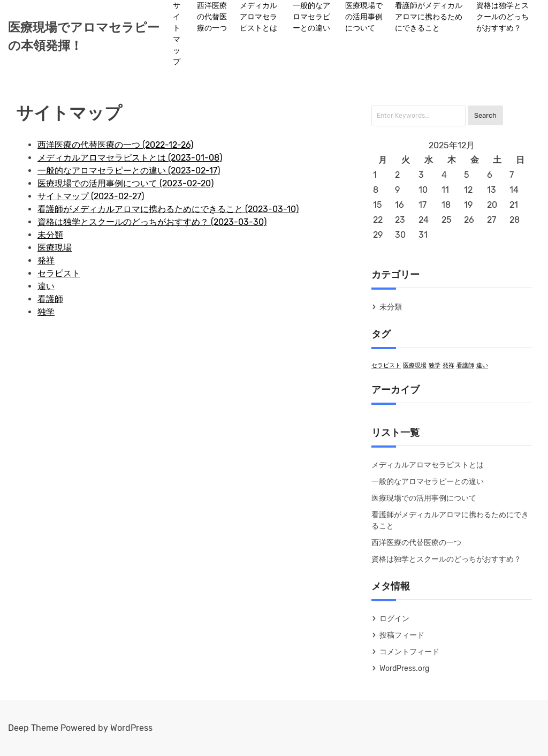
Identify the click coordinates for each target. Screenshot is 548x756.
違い (46, 286)
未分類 (50, 235)
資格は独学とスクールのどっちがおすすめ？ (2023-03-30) (152, 222)
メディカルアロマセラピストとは (258, 17)
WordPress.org (404, 668)
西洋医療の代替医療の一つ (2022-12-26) (115, 145)
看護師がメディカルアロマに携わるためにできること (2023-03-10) (168, 209)
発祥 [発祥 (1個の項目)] (448, 365)
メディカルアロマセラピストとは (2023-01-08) (130, 158)
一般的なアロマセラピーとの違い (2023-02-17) (129, 171)
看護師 (50, 299)
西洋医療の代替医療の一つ (212, 17)
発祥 (46, 260)
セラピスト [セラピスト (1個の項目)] (386, 365)
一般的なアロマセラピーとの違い (311, 17)
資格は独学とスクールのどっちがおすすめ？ (503, 17)
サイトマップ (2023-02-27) (91, 196)
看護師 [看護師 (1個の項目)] (465, 365)
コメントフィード (409, 652)
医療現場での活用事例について (364, 17)
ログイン (394, 619)
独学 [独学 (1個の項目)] (435, 365)
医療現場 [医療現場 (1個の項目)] (415, 365)
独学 (46, 312)
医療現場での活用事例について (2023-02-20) (125, 183)
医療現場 (55, 248)
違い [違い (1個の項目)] (482, 365)
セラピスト (59, 273)
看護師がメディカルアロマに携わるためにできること (429, 17)
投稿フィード (402, 635)
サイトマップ (177, 34)
